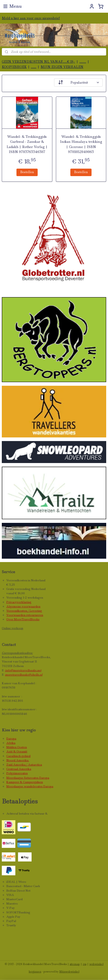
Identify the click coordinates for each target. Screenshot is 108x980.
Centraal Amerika (19, 769)
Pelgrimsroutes (17, 773)
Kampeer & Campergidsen (25, 782)
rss (85, 964)
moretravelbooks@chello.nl (24, 675)
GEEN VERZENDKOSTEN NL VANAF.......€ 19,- (38, 62)
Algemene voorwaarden (23, 606)
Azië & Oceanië (17, 751)
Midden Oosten (17, 747)
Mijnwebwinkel (69, 972)
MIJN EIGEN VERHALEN (62, 67)
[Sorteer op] (78, 82)
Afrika (11, 743)
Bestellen (27, 172)
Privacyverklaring (19, 602)
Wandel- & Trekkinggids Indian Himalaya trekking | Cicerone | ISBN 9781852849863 (81, 144)
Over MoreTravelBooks (23, 619)
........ (34, 67)
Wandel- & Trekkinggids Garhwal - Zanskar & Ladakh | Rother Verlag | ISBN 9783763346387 (27, 144)
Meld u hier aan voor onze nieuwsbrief (31, 18)
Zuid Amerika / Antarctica (24, 765)
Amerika (23, 760)
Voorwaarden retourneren (25, 615)
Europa (11, 739)
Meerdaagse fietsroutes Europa (28, 778)
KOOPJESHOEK (14, 67)
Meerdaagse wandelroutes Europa (30, 786)
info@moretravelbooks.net (23, 670)
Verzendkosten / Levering (24, 611)
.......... (83, 62)
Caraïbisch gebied (18, 756)
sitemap (75, 964)
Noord (11, 760)
